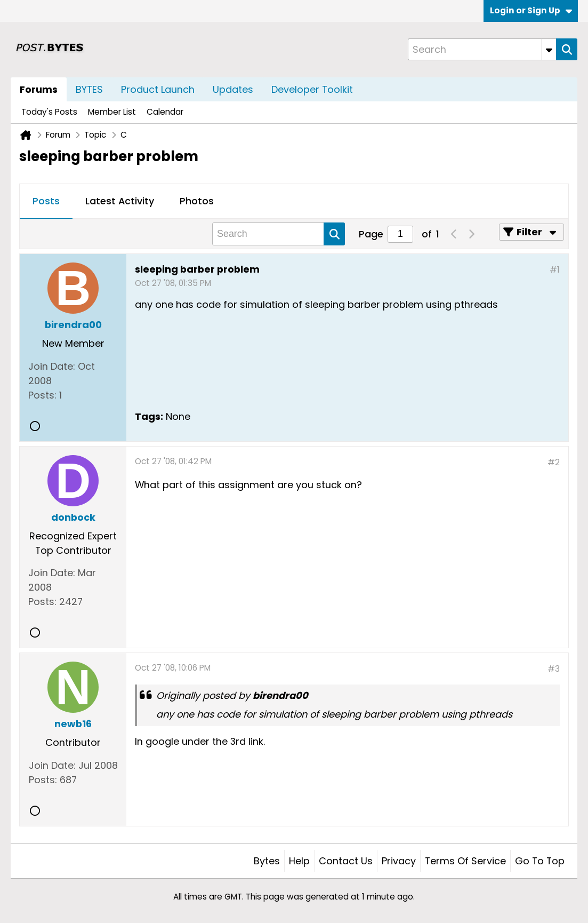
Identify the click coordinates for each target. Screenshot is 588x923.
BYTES (89, 89)
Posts (46, 201)
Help (299, 861)
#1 (555, 270)
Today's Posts (49, 112)
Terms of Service (465, 861)
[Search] (482, 49)
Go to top (540, 861)
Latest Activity (120, 201)
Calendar (165, 112)
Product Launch (158, 89)
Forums (39, 89)
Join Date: (52, 366)
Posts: (42, 395)
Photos (197, 201)
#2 (554, 462)
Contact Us (346, 861)
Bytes (267, 861)
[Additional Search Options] (549, 49)
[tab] (46, 202)
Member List (112, 112)
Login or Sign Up (531, 10)
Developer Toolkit (312, 89)
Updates (233, 89)
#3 (554, 669)
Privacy (399, 861)
